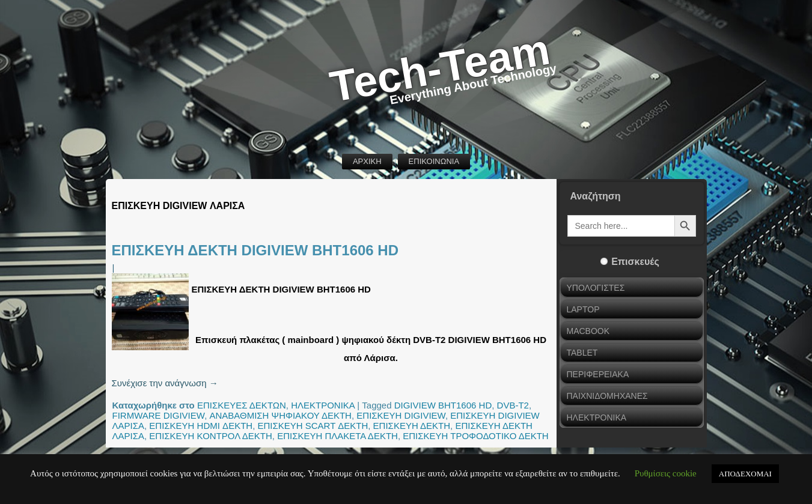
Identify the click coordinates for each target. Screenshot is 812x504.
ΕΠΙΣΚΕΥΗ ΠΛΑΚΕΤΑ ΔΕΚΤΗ (337, 436)
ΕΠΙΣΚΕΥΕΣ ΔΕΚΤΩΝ (242, 405)
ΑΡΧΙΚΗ (367, 161)
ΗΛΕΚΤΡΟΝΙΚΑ (323, 405)
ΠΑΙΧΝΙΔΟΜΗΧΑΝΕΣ (607, 396)
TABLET (582, 353)
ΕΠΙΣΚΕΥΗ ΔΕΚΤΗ (412, 426)
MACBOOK (588, 331)
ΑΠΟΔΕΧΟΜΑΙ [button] (745, 474)
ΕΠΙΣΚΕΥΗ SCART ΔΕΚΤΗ (313, 426)
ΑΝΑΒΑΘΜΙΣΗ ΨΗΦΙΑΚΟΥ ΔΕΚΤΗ (280, 415)
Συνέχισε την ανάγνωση (165, 383)
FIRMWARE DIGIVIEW (159, 415)
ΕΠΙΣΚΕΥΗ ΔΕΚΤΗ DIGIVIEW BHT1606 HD (255, 250)
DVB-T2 (513, 405)
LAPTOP (583, 309)
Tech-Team (440, 68)
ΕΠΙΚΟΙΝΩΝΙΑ (434, 161)
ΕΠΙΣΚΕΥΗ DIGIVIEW (401, 415)
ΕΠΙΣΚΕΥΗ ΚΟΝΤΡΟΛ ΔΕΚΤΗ (210, 436)
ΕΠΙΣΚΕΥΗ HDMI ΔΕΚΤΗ (201, 426)
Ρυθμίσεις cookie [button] (666, 473)
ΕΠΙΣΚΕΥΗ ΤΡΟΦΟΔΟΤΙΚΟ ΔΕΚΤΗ (475, 436)
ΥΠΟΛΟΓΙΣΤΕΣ (596, 288)
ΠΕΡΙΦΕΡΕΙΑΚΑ (598, 374)
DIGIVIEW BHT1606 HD (443, 405)
